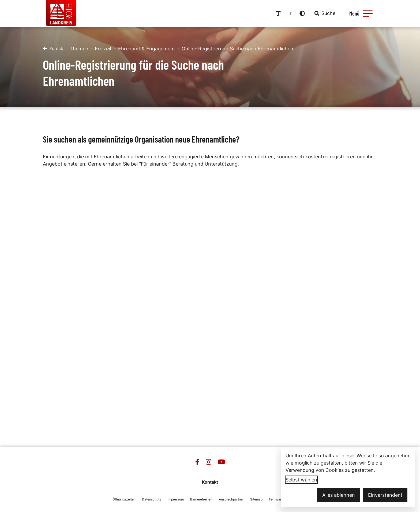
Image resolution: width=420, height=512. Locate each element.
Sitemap (256, 499)
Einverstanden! (385, 495)
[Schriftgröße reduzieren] (293, 13)
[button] (370, 13)
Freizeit (103, 48)
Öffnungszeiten (124, 499)
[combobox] (327, 13)
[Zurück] (53, 48)
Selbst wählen (301, 480)
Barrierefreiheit (201, 499)
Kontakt (210, 481)
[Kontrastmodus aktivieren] (305, 13)
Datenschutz (152, 499)
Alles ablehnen (339, 495)
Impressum (176, 499)
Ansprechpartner (231, 499)
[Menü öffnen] (362, 13)
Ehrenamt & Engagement (147, 48)
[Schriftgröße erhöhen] (281, 13)
